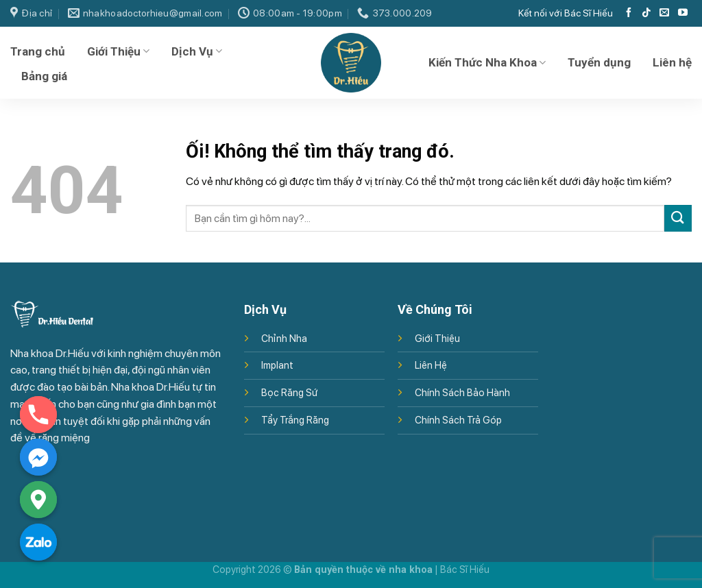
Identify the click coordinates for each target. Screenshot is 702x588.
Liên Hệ (431, 365)
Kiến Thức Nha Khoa (487, 62)
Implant (277, 365)
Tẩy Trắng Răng (295, 420)
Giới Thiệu (118, 51)
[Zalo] (38, 542)
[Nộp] (678, 218)
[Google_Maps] (38, 500)
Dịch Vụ (197, 51)
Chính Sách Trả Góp (458, 420)
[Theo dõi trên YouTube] (683, 13)
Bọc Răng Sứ (289, 392)
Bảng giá (44, 76)
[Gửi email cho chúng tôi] (664, 13)
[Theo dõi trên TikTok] (646, 13)
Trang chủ (38, 51)
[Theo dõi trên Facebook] (629, 13)
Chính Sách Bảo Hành (462, 392)
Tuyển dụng (599, 62)
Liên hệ (672, 62)
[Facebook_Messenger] (38, 457)
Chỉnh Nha (284, 338)
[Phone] (38, 415)
